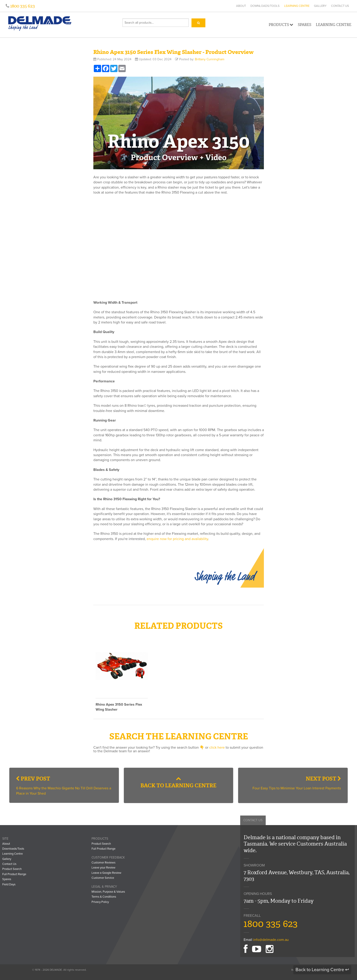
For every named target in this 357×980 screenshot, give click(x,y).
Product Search (12, 869)
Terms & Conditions (104, 897)
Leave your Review (103, 868)
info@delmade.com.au (271, 940)
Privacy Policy (100, 902)
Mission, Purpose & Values (108, 892)
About (241, 6)
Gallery (320, 6)
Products (281, 25)
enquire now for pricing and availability (177, 539)
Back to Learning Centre (178, 783)
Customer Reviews (103, 863)
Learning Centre (297, 6)
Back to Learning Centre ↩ (322, 970)
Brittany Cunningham (210, 59)
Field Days (9, 884)
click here (217, 748)
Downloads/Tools (265, 6)
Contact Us (340, 6)
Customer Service (103, 878)
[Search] (198, 23)
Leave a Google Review (106, 873)
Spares (305, 25)
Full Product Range (14, 874)
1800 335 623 (22, 6)
